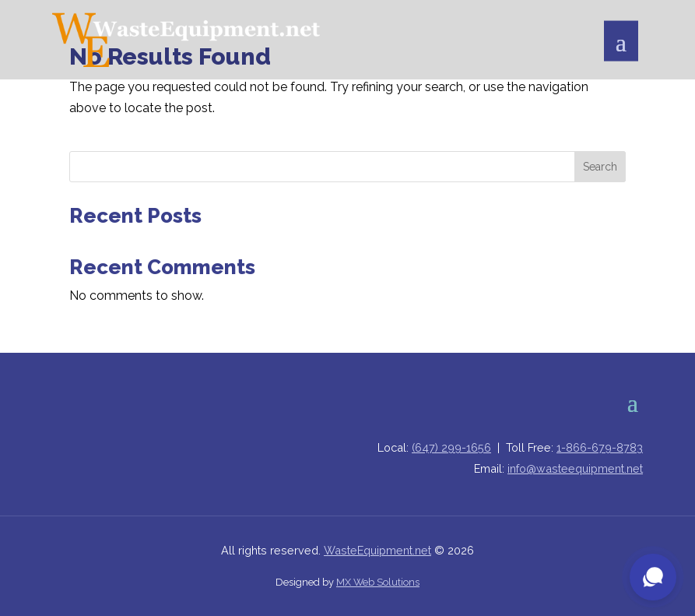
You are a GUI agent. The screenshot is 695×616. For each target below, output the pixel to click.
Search (600, 167)
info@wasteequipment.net (575, 468)
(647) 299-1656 (451, 447)
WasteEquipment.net (377, 550)
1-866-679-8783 (600, 447)
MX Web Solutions (378, 582)
